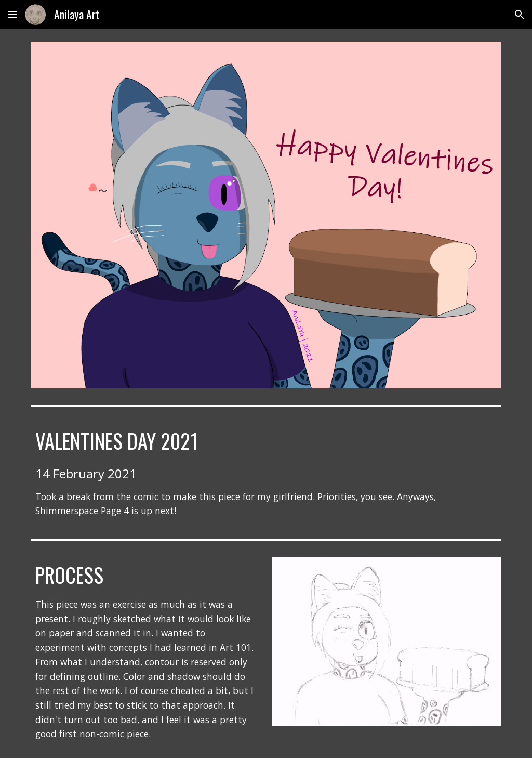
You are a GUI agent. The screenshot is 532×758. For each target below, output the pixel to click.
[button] (12, 14)
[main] (266, 473)
